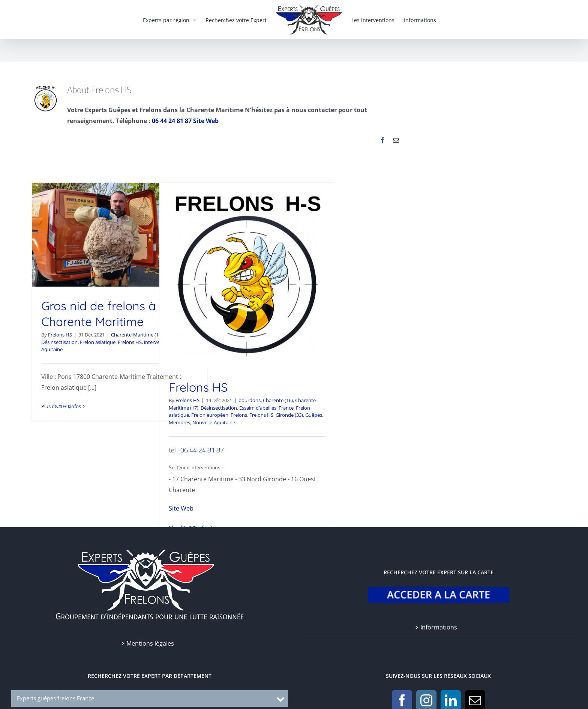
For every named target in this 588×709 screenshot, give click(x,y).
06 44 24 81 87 (202, 450)
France (286, 408)
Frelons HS (60, 335)
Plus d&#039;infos (61, 406)
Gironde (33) (289, 415)
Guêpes (314, 415)
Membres (179, 422)
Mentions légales (150, 643)
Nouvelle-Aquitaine (214, 422)
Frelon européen (210, 415)
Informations (439, 627)
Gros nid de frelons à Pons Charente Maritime (114, 314)
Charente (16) (278, 400)
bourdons (250, 400)
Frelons (239, 415)
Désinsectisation (59, 342)
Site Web (206, 121)
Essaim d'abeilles (258, 408)
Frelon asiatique (98, 342)
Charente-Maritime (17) (137, 335)
